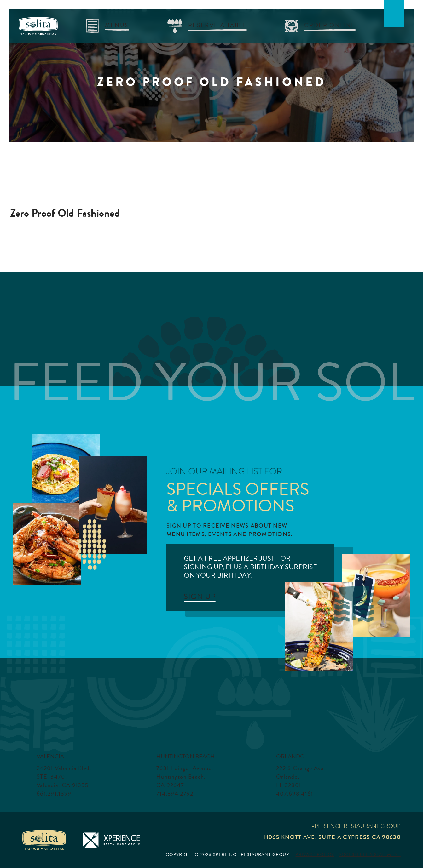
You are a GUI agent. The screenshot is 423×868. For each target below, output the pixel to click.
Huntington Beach (185, 756)
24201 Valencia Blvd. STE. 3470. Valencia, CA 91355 (64, 777)
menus (117, 25)
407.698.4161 (295, 794)
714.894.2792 (175, 794)
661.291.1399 (54, 794)
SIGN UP (200, 597)
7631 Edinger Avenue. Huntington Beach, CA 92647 (185, 777)
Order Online (330, 25)
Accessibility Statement (370, 855)
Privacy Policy (315, 855)
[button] (396, 17)
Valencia (50, 756)
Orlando (290, 756)
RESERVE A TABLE (217, 25)
